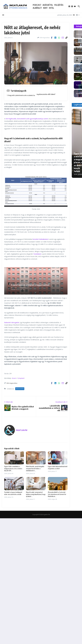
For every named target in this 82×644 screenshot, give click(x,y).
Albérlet (37, 8)
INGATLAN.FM (22, 430)
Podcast (37, 5)
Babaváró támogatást (12, 322)
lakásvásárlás (20, 389)
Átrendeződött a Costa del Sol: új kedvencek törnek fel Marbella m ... (57, 494)
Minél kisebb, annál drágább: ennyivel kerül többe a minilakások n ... (35, 468)
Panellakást (37, 254)
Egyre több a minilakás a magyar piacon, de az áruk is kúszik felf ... (13, 468)
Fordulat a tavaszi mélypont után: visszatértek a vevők (13, 493)
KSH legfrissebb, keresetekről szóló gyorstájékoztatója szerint (27, 119)
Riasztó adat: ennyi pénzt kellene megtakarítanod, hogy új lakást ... (36, 494)
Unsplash (21, 378)
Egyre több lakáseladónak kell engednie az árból (58, 467)
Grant (14, 378)
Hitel (52, 8)
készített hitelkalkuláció (41, 239)
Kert (45, 8)
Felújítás (59, 5)
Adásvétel (48, 5)
